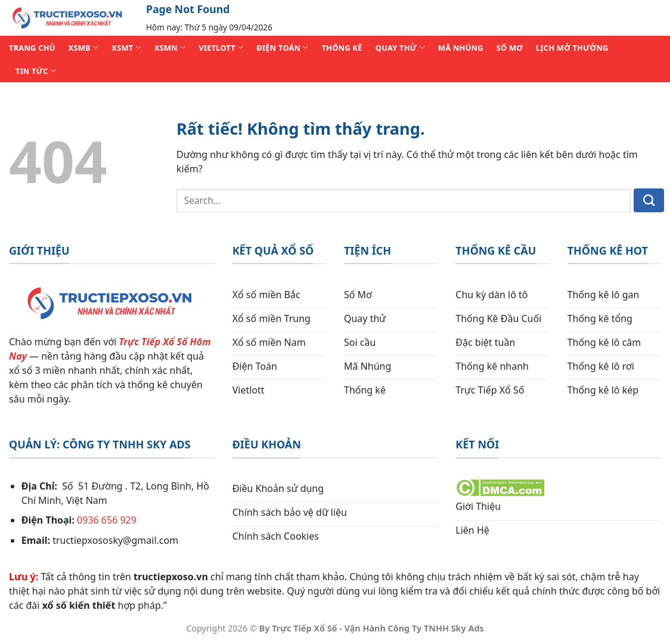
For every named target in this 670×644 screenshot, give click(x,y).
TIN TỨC (36, 71)
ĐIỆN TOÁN (282, 47)
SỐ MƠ (510, 48)
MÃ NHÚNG (461, 48)
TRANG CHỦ (32, 48)
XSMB (84, 47)
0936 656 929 (107, 520)
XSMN (170, 47)
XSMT (126, 47)
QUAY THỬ (400, 47)
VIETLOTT (221, 47)
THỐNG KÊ (342, 48)
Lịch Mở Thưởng (572, 48)
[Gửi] (649, 200)
